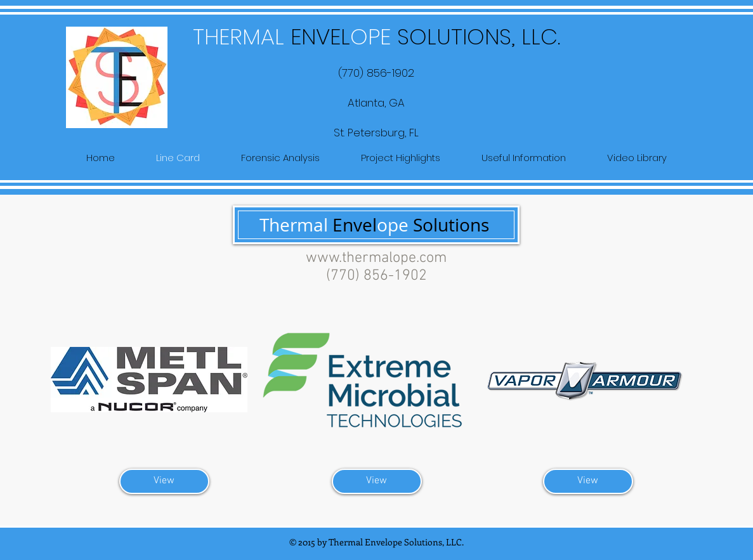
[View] (164, 481)
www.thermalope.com (376, 258)
